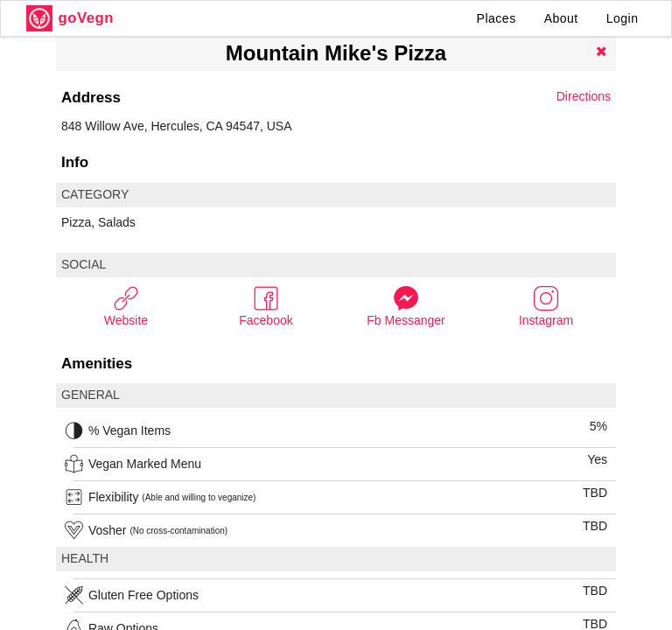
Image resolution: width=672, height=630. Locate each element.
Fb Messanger (406, 306)
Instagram (546, 306)
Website (126, 306)
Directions (584, 96)
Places (497, 18)
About (561, 18)
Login (623, 18)
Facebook (266, 306)
